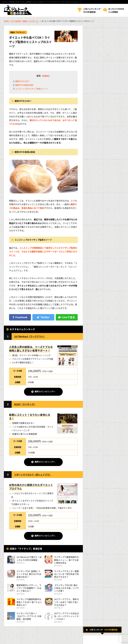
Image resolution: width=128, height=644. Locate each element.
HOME (6, 21)
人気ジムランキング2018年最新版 (92, 10)
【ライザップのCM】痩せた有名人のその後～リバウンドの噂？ (66, 591)
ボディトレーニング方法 (99, 271)
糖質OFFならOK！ (24, 82)
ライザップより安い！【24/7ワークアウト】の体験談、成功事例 (28, 619)
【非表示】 (45, 76)
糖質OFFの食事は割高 (26, 85)
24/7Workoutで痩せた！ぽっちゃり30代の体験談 (28, 561)
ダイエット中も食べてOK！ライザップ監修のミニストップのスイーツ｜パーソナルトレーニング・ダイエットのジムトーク (42, 2)
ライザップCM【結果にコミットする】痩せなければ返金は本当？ (29, 576)
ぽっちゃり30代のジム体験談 (116, 10)
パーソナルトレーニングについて (104, 265)
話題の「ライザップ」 (31, 21)
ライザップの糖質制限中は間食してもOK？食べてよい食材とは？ (29, 605)
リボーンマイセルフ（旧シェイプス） (35, 476)
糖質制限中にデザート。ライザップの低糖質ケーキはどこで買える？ (29, 591)
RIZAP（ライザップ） (26, 405)
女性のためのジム (97, 283)
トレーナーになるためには (100, 294)
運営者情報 (8, 640)
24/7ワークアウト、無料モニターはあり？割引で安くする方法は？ (66, 605)
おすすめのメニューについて (101, 248)
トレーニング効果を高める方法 (102, 259)
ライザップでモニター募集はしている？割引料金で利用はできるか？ (66, 576)
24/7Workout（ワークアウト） (32, 337)
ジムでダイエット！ (98, 254)
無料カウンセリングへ (44, 392)
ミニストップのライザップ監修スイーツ (34, 89)
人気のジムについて (98, 277)
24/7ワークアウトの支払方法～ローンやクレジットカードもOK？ (66, 619)
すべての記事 (16, 21)
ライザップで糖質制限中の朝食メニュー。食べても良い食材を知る (66, 562)
